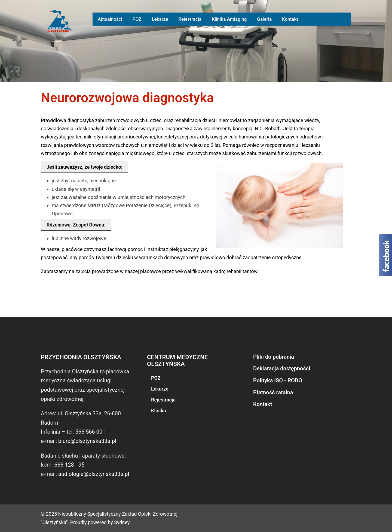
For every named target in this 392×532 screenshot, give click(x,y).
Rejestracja (190, 19)
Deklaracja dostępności (282, 368)
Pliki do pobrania (274, 357)
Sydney (122, 522)
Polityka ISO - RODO (278, 380)
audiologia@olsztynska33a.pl (94, 474)
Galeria (264, 19)
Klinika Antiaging (229, 19)
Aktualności (110, 19)
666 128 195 (69, 465)
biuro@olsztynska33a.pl (87, 441)
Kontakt (290, 19)
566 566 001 (90, 432)
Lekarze (160, 19)
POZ (137, 19)
